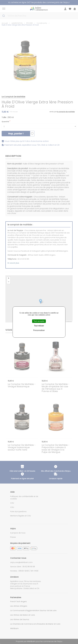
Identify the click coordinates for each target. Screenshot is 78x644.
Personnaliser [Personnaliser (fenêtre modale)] (39, 330)
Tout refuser (39, 326)
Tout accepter (39, 321)
